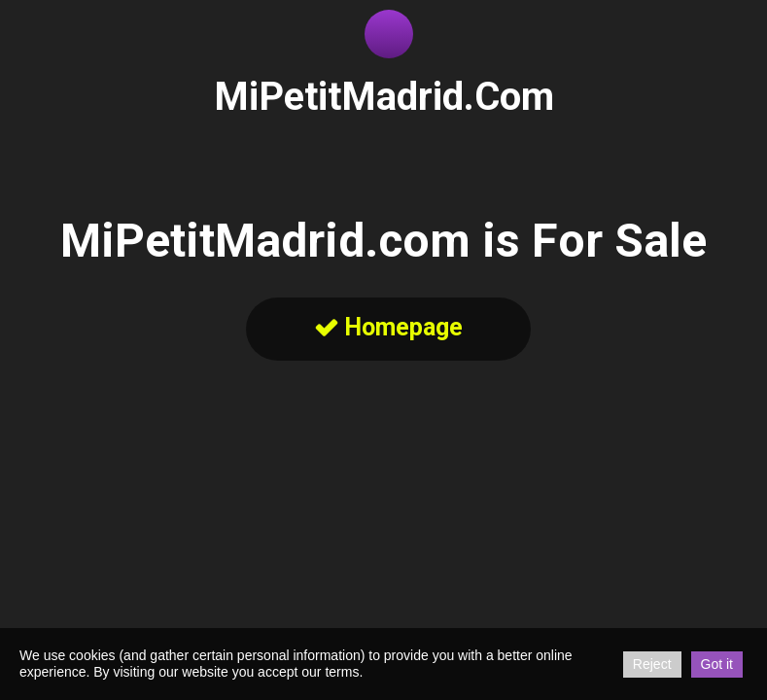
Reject (652, 664)
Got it (717, 664)
